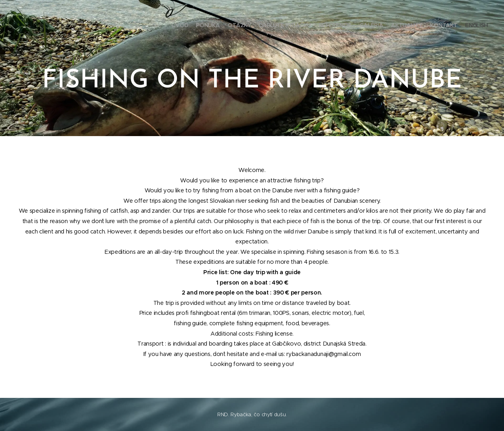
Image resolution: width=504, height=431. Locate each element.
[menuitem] (425, 26)
